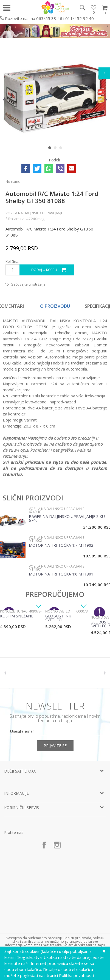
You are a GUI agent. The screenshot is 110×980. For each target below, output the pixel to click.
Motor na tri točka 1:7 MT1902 (61, 546)
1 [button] (51, 149)
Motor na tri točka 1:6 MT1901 (61, 574)
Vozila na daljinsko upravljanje (34, 213)
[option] (55, 100)
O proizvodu (55, 306)
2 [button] (56, 149)
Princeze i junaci (14, 611)
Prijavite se (55, 746)
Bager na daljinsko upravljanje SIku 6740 (67, 519)
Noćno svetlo (58, 611)
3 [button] (62, 149)
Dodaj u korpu (44, 270)
